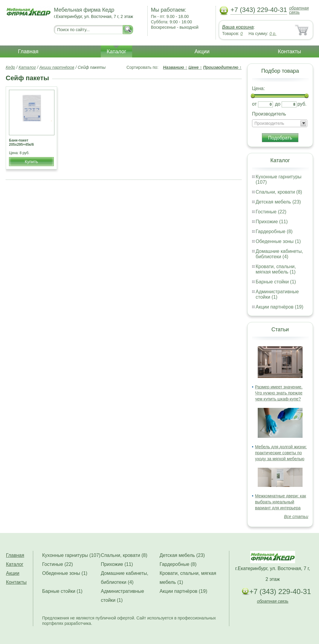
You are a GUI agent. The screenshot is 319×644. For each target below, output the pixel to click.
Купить (31, 162)
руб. (302, 104)
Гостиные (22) (271, 212)
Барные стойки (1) (276, 282)
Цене (195, 67)
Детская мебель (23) (278, 202)
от (254, 104)
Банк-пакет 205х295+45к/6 (21, 142)
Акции (202, 51)
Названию (175, 67)
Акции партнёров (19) (280, 307)
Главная (28, 51)
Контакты (289, 51)
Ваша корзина (238, 27)
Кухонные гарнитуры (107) (71, 555)
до (278, 104)
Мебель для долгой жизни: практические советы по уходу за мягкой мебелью (281, 453)
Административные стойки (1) (277, 294)
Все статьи (296, 517)
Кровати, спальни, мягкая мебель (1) (276, 269)
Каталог (116, 51)
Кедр (10, 67)
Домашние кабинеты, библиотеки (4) (279, 254)
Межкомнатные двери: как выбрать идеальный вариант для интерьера (281, 502)
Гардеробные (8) (274, 231)
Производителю (222, 67)
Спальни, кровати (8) (279, 192)
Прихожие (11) (272, 222)
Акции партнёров (57, 67)
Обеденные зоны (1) (278, 241)
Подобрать (280, 138)
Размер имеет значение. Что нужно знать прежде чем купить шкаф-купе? (279, 393)
